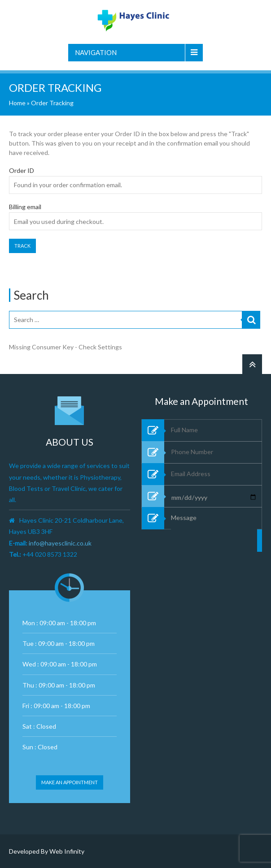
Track (22, 246)
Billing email (25, 207)
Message (214, 560)
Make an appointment (70, 782)
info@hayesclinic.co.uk (60, 543)
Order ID (22, 171)
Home (17, 103)
